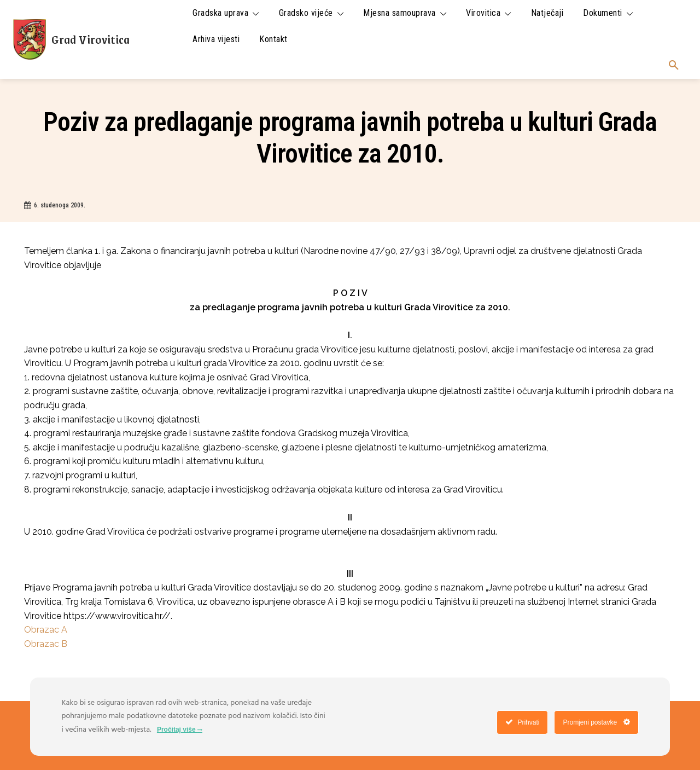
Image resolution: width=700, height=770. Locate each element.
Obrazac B (46, 644)
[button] (674, 66)
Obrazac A (46, 630)
